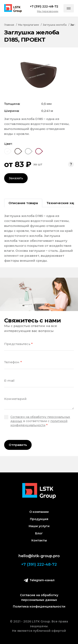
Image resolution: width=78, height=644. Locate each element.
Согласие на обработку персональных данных (39, 597)
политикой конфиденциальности (39, 423)
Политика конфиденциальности (39, 606)
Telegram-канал (39, 580)
